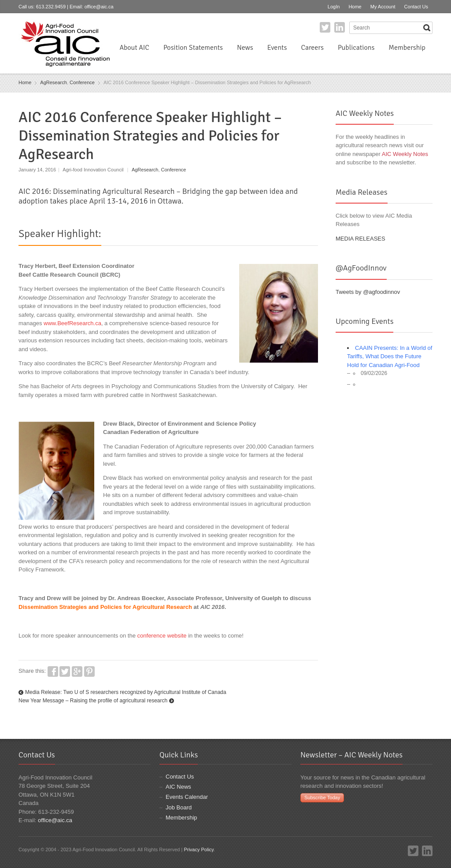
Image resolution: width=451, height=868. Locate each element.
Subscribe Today (322, 798)
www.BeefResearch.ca (72, 323)
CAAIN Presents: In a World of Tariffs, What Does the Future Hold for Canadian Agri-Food (390, 356)
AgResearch (54, 82)
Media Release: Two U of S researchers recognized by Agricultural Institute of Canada (126, 692)
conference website (162, 636)
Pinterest (89, 671)
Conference (82, 82)
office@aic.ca (99, 7)
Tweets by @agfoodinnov (368, 292)
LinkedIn (340, 27)
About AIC (134, 48)
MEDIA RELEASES (360, 239)
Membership (407, 48)
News (245, 48)
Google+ (77, 671)
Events (277, 48)
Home (355, 7)
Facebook (53, 671)
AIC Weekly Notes (405, 154)
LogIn (334, 7)
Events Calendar (187, 797)
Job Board (179, 807)
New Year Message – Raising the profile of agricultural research (93, 701)
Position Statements (193, 48)
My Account (383, 7)
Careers (312, 48)
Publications (356, 48)
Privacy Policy (199, 849)
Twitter (325, 27)
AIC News (178, 787)
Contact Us (416, 7)
